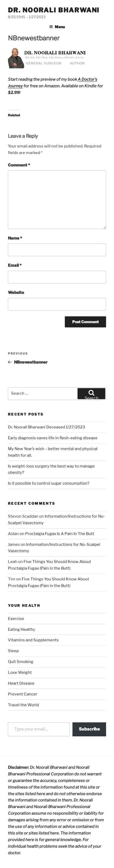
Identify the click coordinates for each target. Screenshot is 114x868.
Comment (19, 165)
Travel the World (23, 705)
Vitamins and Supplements (33, 640)
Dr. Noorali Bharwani (54, 10)
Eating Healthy (22, 629)
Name (15, 238)
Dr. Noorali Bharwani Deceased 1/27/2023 (47, 427)
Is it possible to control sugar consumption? (49, 483)
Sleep (13, 651)
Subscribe (89, 729)
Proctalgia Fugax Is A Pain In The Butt (60, 534)
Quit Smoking (21, 662)
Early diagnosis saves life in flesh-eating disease (53, 438)
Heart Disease (21, 683)
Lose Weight (20, 673)
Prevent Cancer (23, 694)
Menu (57, 27)
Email (15, 265)
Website (16, 293)
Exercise (16, 619)
